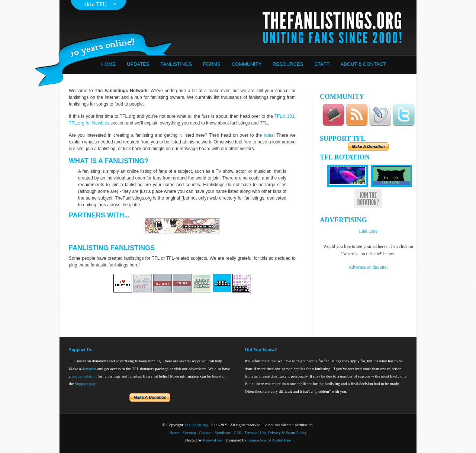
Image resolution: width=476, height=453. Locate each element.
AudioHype (281, 440)
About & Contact (363, 64)
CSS (238, 433)
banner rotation (84, 376)
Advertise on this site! (368, 267)
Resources (288, 64)
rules (268, 135)
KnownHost (213, 440)
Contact (205, 433)
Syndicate (223, 433)
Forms (212, 64)
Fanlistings (176, 64)
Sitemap (189, 433)
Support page (86, 384)
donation (89, 369)
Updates (138, 64)
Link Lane (368, 231)
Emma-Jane (257, 440)
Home (108, 64)
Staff (322, 64)
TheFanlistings (196, 425)
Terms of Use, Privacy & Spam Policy (276, 433)
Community (247, 64)
